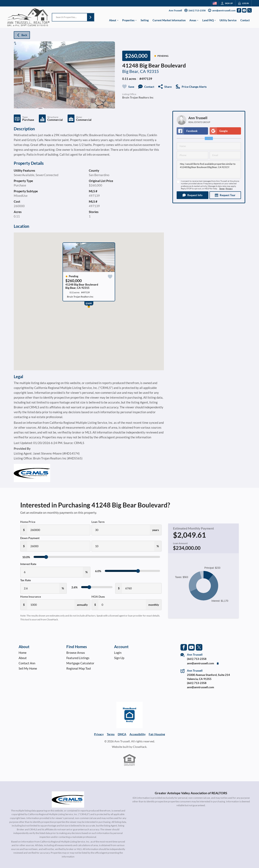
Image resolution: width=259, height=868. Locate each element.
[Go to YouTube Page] (244, 10)
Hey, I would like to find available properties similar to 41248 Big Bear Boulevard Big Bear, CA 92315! (209, 169)
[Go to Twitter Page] (249, 10)
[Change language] (215, 3)
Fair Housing (157, 734)
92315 (153, 71)
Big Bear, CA (134, 71)
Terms (222, 189)
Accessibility (137, 734)
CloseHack (140, 747)
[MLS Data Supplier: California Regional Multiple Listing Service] (68, 800)
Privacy (229, 189)
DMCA (122, 734)
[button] (90, 17)
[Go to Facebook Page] (239, 10)
